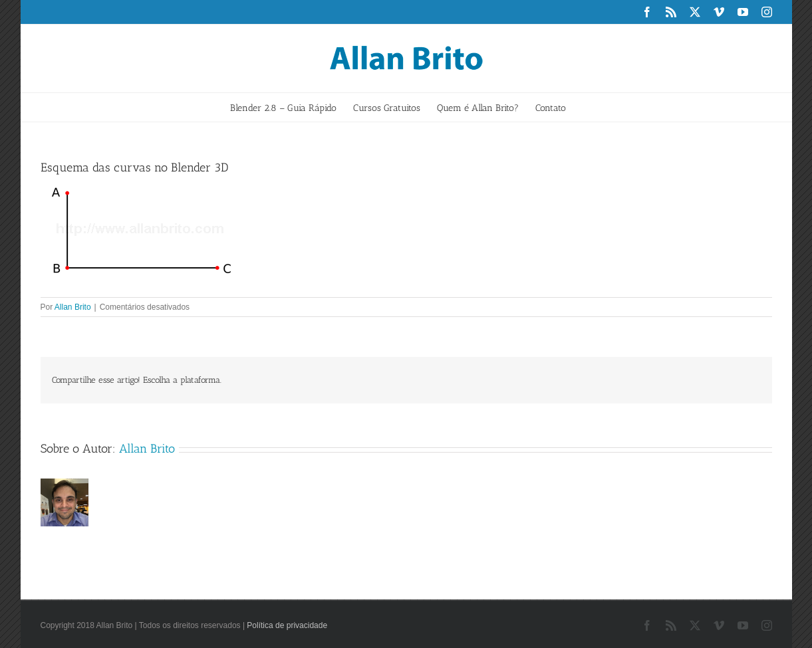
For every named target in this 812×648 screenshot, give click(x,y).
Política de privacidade (287, 625)
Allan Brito (73, 307)
